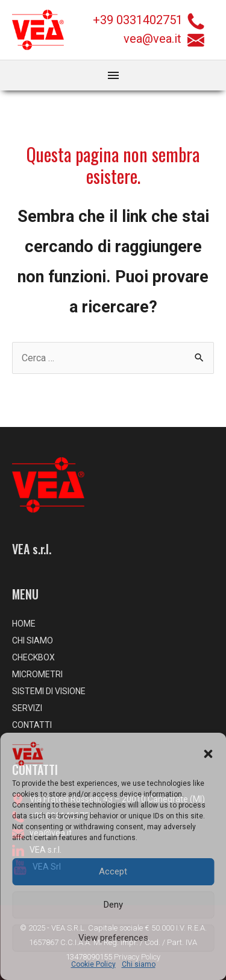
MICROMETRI (37, 674)
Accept (113, 871)
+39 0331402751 (138, 20)
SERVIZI (27, 708)
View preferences (113, 938)
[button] (208, 754)
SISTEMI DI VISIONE (49, 691)
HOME (24, 624)
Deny (113, 905)
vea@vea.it (164, 39)
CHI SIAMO (33, 640)
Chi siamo (139, 964)
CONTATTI (32, 725)
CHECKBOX (33, 657)
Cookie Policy (93, 964)
